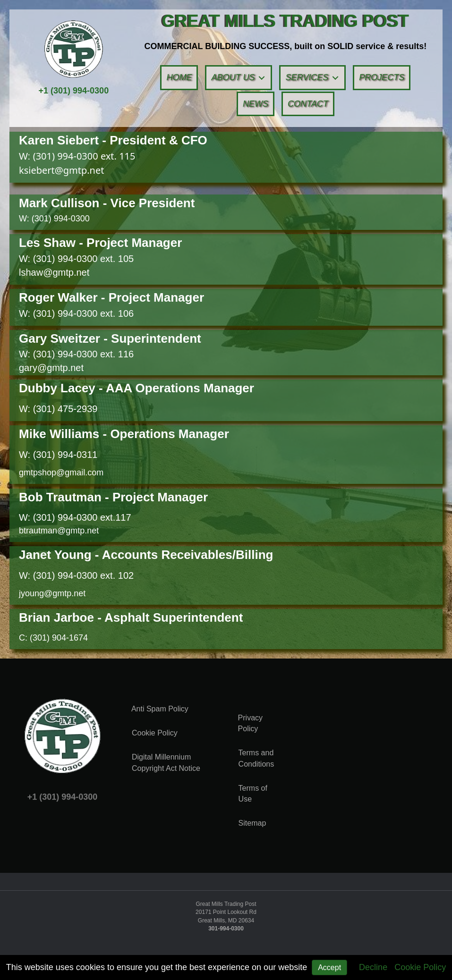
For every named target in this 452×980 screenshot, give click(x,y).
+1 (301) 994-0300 (74, 91)
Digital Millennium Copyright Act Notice (166, 762)
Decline (373, 967)
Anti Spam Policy (160, 709)
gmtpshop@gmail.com (61, 473)
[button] (262, 78)
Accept (329, 967)
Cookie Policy (420, 967)
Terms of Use (253, 794)
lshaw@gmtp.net (54, 272)
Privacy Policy (250, 723)
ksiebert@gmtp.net (61, 170)
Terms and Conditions (256, 758)
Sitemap (252, 823)
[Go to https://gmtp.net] (286, 21)
